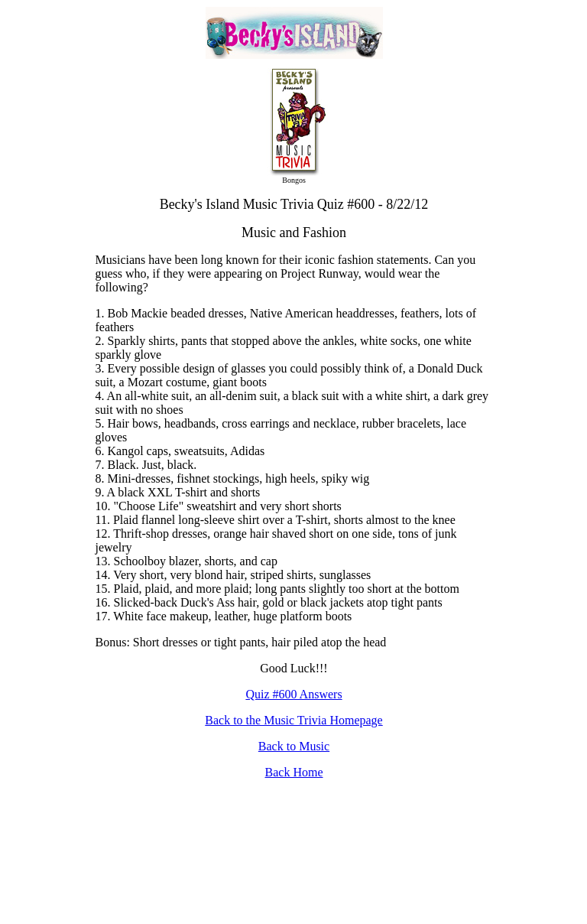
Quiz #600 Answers (293, 694)
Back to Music (294, 746)
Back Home (294, 772)
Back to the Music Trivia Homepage (293, 720)
